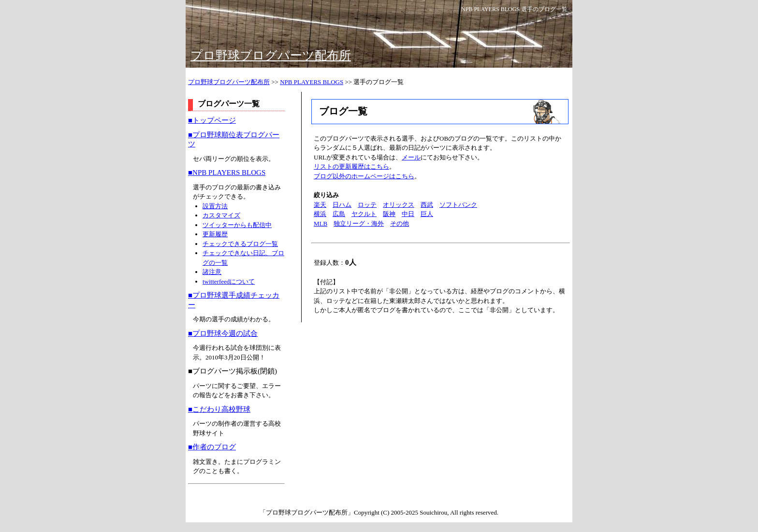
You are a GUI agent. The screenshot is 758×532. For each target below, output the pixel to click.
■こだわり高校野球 (219, 409)
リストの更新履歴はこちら (351, 166)
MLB (321, 223)
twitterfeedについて (229, 281)
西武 (427, 205)
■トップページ (212, 120)
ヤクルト (364, 214)
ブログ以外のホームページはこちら (364, 176)
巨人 (427, 214)
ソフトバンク (458, 205)
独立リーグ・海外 (359, 223)
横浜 (320, 214)
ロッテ (367, 205)
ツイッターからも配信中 (237, 225)
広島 (339, 214)
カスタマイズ (221, 215)
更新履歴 (215, 234)
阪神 (389, 214)
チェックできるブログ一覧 (240, 244)
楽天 (320, 205)
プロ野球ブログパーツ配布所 (271, 55)
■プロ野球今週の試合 (223, 333)
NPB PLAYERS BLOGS (312, 82)
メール (411, 157)
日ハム (342, 205)
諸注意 (212, 272)
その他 (400, 223)
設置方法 (215, 206)
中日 (408, 214)
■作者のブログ (212, 447)
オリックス (399, 205)
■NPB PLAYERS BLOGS (227, 173)
